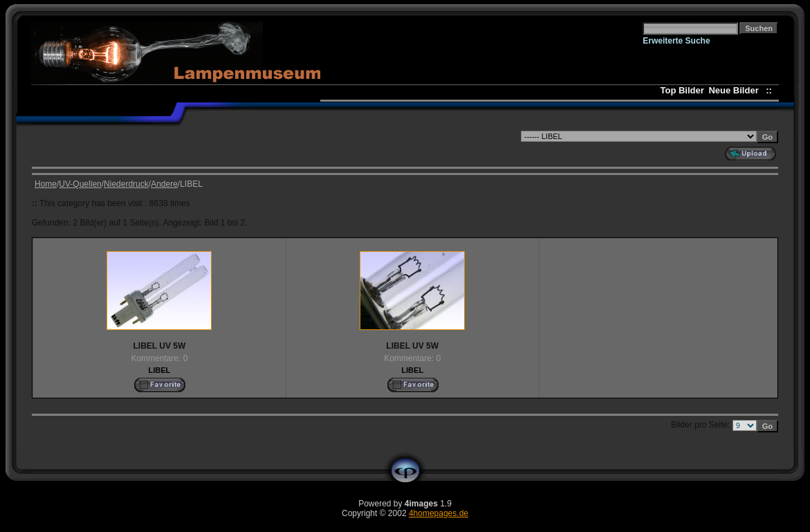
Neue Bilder (736, 90)
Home (46, 184)
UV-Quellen (80, 184)
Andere (164, 184)
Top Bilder (682, 90)
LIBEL (160, 370)
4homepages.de (439, 513)
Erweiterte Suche (676, 41)
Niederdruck (126, 184)
